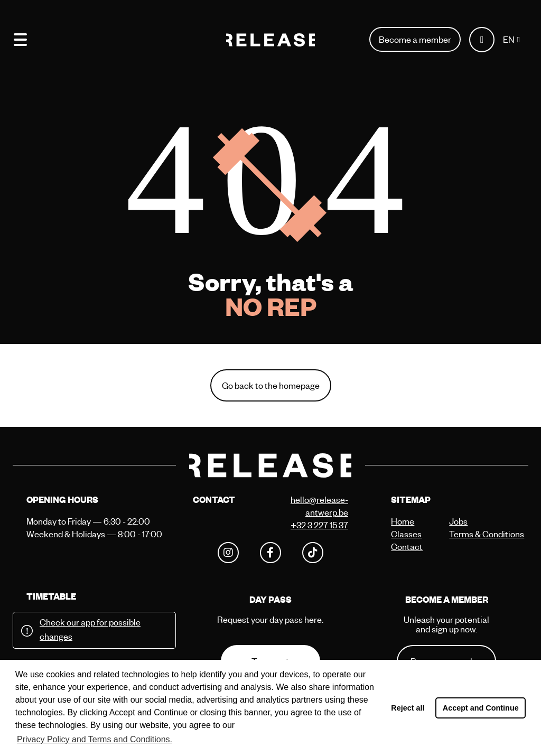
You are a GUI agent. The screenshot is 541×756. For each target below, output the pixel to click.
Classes (406, 534)
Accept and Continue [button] (481, 708)
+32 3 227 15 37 (319, 525)
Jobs (458, 521)
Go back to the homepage (271, 385)
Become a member (415, 39)
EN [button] (509, 39)
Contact (407, 547)
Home (403, 521)
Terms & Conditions (475, 534)
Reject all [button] (408, 708)
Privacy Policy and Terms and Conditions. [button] (95, 739)
